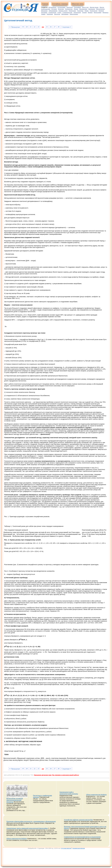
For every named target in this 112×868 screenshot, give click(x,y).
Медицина (92, 9)
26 (51, 27)
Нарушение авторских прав (43, 775)
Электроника (74, 14)
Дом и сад (85, 7)
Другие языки (94, 7)
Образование (53, 11)
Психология (94, 11)
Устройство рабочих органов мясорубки (78, 820)
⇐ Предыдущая (15, 27)
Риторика (44, 12)
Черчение (50, 14)
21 (31, 27)
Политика (80, 11)
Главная (45, 4)
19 (23, 27)
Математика (83, 9)
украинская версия (79, 848)
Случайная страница (60, 4)
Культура (61, 9)
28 (59, 27)
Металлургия (100, 9)
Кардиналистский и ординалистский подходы (69, 793)
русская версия (66, 848)
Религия (101, 11)
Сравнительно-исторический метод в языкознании (82, 837)
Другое (102, 7)
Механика (44, 11)
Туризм (84, 12)
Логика (76, 9)
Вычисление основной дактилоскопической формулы (15, 800)
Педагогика (72, 11)
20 (27, 27)
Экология (57, 14)
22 (35, 27)
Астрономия (61, 7)
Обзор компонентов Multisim (96, 795)
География (77, 7)
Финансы (105, 12)
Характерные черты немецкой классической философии (27, 828)
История (54, 9)
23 (38, 27)
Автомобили (52, 7)
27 (55, 27)
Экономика (65, 14)
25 (47, 27)
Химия (43, 14)
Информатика (46, 9)
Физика (90, 12)
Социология (52, 12)
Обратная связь (78, 4)
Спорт (59, 12)
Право (87, 11)
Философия (98, 12)
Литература (69, 9)
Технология (77, 12)
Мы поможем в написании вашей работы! (66, 775)
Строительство (67, 12)
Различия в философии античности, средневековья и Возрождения (31, 821)
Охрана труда (63, 11)
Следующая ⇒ (66, 27)
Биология (70, 7)
